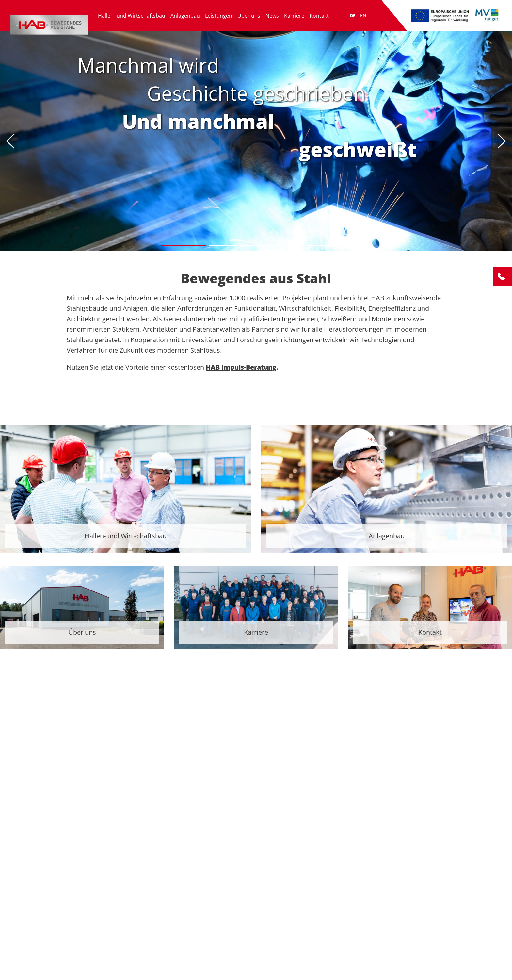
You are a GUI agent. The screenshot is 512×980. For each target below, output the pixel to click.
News (272, 16)
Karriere (294, 16)
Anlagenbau (185, 16)
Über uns (249, 16)
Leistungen (219, 16)
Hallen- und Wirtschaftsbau (132, 16)
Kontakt (319, 16)
